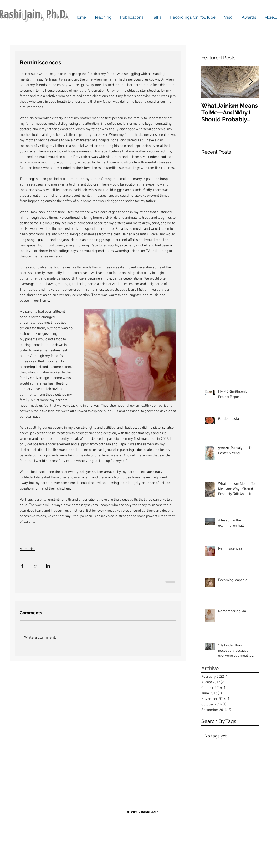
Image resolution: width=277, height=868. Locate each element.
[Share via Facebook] (22, 566)
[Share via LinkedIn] (48, 566)
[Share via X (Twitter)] (35, 566)
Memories (28, 549)
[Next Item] (251, 82)
